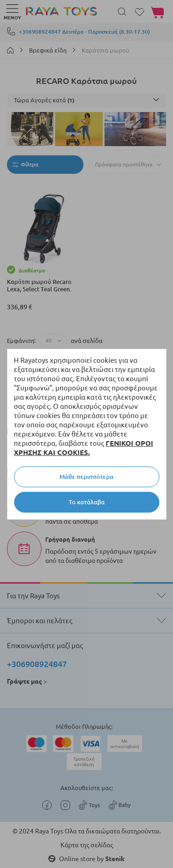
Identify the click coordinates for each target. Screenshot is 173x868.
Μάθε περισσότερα (86, 477)
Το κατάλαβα (87, 502)
